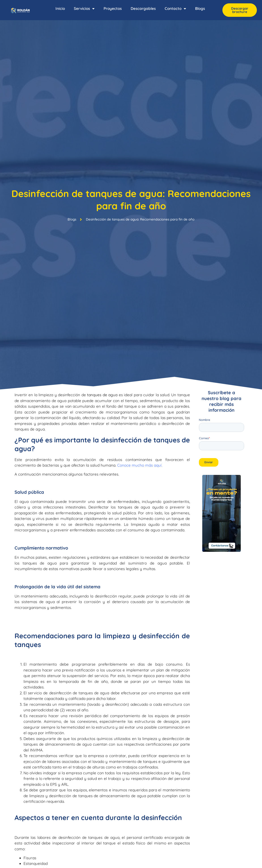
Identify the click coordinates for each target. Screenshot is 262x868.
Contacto (175, 9)
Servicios (84, 9)
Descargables (143, 8)
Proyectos (113, 8)
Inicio (60, 8)
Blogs (200, 8)
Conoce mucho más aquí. (140, 465)
